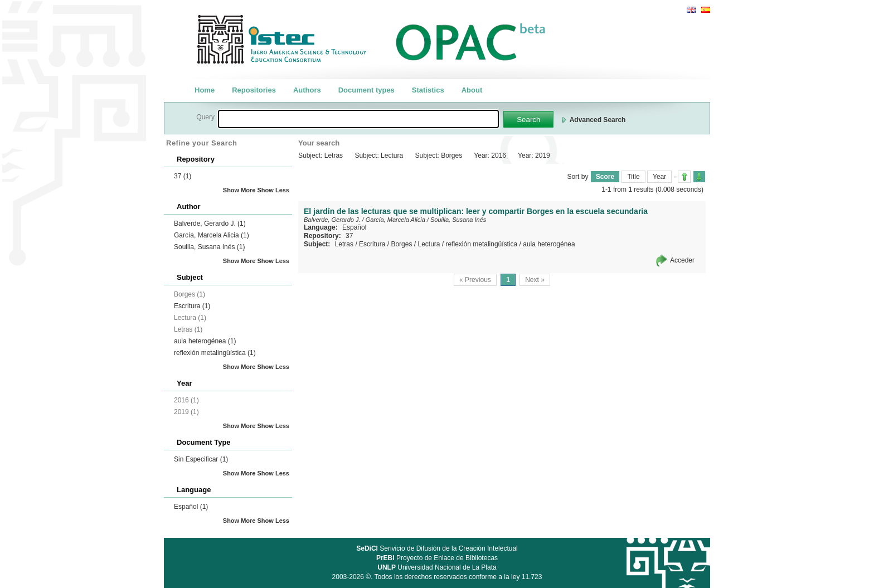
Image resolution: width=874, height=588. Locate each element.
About (472, 90)
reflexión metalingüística (215, 353)
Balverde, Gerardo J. (210, 223)
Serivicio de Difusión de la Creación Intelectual (437, 548)
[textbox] (358, 119)
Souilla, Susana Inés (209, 247)
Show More (239, 190)
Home (205, 90)
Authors (307, 90)
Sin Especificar (201, 459)
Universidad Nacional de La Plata (437, 567)
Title (633, 177)
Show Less (273, 190)
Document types (366, 90)
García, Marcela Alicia (212, 235)
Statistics (428, 90)
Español (191, 507)
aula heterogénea (205, 341)
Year (659, 177)
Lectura (429, 244)
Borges (401, 244)
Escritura (192, 306)
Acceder (682, 260)
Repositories (254, 90)
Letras (344, 244)
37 (183, 176)
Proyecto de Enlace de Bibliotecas (437, 558)
